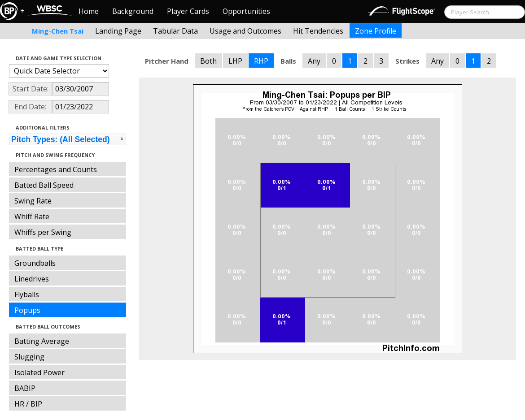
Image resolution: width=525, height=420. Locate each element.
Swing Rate (33, 201)
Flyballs (27, 294)
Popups (27, 310)
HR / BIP (28, 404)
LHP (235, 61)
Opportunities (246, 11)
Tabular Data (175, 31)
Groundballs (35, 263)
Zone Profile (376, 31)
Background (133, 11)
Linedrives (32, 279)
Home (89, 11)
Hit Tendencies (318, 31)
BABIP (25, 388)
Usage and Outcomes (245, 31)
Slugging (29, 357)
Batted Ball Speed (44, 185)
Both (208, 61)
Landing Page (118, 31)
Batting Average (42, 341)
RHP (261, 61)
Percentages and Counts (56, 169)
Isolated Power (39, 372)
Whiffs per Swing (43, 232)
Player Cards (188, 11)
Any (314, 61)
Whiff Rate (32, 216)
